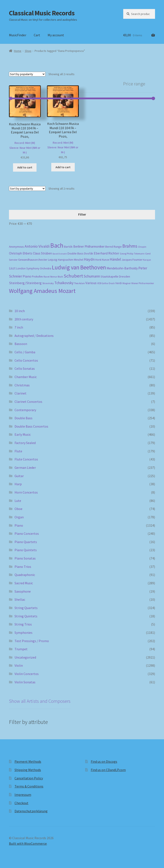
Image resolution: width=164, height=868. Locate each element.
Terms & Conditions (29, 786)
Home (18, 51)
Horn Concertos (26, 492)
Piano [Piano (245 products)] (27, 276)
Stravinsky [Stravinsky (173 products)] (48, 283)
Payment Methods (28, 761)
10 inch (20, 311)
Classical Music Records (42, 13)
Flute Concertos (26, 459)
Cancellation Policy (29, 778)
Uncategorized (25, 657)
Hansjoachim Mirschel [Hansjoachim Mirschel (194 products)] (71, 260)
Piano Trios (23, 567)
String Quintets (26, 616)
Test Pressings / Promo (32, 641)
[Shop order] (27, 74)
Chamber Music (26, 377)
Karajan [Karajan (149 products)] (147, 260)
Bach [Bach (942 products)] (57, 245)
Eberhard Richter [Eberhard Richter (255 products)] (106, 253)
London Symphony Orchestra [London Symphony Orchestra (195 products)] (34, 268)
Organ (19, 517)
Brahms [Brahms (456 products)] (130, 246)
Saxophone (23, 591)
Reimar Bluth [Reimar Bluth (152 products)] (57, 277)
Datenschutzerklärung (31, 811)
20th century (24, 319)
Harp (18, 484)
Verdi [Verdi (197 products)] (119, 283)
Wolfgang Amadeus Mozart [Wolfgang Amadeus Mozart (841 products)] (42, 291)
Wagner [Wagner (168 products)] (127, 283)
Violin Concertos (27, 674)
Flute (18, 451)
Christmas (22, 385)
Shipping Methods (28, 770)
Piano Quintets (26, 550)
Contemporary (25, 410)
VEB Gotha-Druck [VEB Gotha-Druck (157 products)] (106, 283)
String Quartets (26, 608)
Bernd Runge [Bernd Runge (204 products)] (113, 247)
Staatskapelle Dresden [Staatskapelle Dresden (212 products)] (115, 276)
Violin (19, 665)
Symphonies (23, 633)
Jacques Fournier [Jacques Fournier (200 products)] (132, 260)
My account (56, 35)
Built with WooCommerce (28, 843)
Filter (82, 214)
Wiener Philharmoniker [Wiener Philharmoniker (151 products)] (143, 283)
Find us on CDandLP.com (108, 770)
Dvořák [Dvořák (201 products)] (89, 253)
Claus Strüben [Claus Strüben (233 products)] (42, 253)
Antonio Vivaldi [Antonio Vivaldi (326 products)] (37, 246)
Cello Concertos (26, 360)
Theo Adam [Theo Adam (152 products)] (79, 283)
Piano (19, 525)
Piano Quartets (26, 542)
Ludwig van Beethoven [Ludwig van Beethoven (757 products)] (79, 267)
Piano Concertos (27, 533)
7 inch (19, 327)
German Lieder (25, 468)
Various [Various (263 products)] (91, 283)
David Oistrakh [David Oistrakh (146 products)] (60, 254)
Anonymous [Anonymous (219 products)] (16, 247)
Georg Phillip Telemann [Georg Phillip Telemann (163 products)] (132, 254)
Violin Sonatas (25, 682)
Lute (18, 501)
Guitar (19, 476)
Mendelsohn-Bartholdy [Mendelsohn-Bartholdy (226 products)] (122, 268)
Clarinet (20, 393)
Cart (37, 35)
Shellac (20, 599)
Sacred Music (24, 583)
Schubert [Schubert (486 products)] (73, 276)
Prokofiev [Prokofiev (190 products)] (37, 277)
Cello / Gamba (25, 352)
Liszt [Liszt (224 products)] (12, 268)
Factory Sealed (25, 443)
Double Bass (23, 418)
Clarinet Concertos (28, 402)
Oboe (18, 509)
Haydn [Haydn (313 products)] (89, 259)
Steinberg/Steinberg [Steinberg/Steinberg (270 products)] (25, 283)
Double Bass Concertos (31, 426)
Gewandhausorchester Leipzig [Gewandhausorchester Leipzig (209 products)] (38, 260)
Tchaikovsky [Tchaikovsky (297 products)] (64, 283)
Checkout (21, 803)
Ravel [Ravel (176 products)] (47, 277)
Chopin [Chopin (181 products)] (142, 247)
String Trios (23, 624)
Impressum (23, 795)
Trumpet (21, 649)
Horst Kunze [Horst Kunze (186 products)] (102, 260)
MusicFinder (18, 35)
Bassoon (21, 344)
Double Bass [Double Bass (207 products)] (75, 253)
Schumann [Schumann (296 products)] (92, 276)
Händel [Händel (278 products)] (115, 259)
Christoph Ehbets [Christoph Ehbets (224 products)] (21, 253)
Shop (28, 51)
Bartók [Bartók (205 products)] (68, 247)
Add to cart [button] (25, 167)
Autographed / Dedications (34, 336)
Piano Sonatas (25, 558)
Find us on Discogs (104, 761)
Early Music (23, 434)
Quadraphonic (25, 575)
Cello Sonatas (25, 368)
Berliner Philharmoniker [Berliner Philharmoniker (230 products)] (89, 246)
